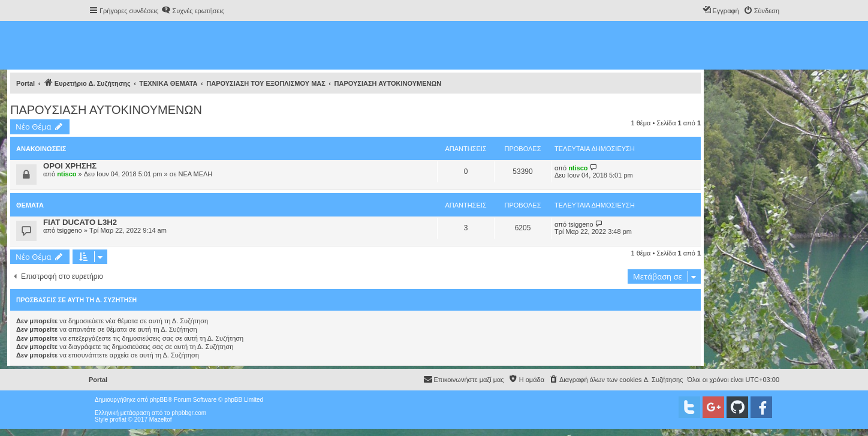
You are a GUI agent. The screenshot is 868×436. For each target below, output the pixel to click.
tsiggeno (70, 230)
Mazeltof (161, 420)
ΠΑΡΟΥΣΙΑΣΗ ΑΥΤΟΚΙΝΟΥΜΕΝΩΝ (106, 110)
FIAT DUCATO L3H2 (80, 222)
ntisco (67, 174)
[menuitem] (193, 11)
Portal (25, 83)
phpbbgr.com (189, 413)
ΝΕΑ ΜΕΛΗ (195, 174)
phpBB (159, 400)
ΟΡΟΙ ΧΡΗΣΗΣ (70, 166)
